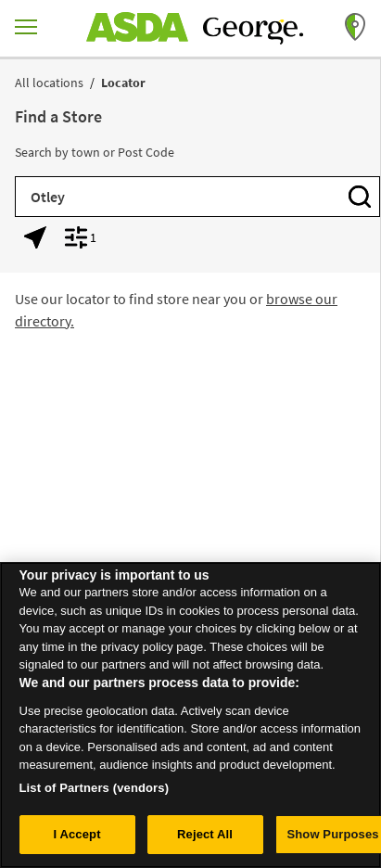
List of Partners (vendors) (95, 792)
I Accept (76, 840)
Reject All (205, 840)
